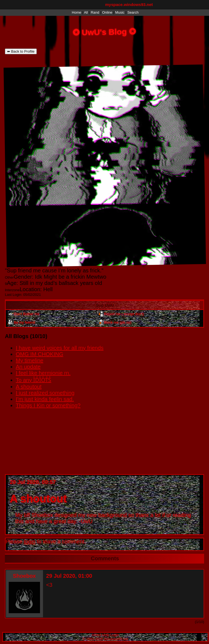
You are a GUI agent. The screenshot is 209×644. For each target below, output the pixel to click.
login (30, 541)
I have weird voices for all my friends (60, 348)
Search (133, 12)
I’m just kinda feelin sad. (45, 399)
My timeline (30, 360)
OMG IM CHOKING (39, 354)
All (86, 12)
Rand (95, 12)
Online (107, 12)
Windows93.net (116, 639)
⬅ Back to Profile (21, 51)
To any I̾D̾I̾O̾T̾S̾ (33, 380)
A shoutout (29, 387)
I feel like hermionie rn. (43, 373)
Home (77, 12)
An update (28, 367)
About (96, 635)
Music (120, 12)
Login (115, 635)
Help (106, 635)
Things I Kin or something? (48, 405)
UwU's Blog (104, 32)
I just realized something (45, 393)
